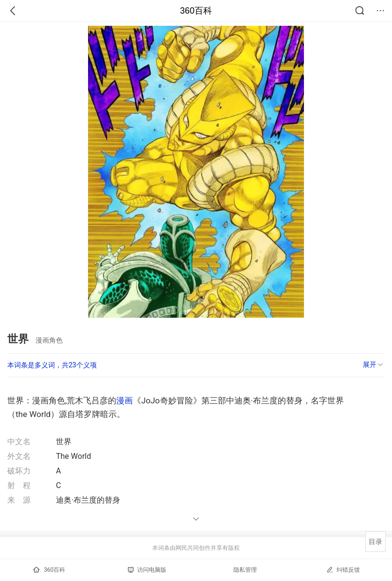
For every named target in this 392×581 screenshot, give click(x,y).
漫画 (125, 400)
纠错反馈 (343, 570)
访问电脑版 (147, 570)
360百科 (196, 11)
